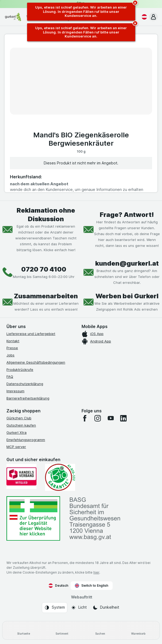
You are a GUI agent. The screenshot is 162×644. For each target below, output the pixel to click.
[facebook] (85, 418)
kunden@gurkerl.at (127, 263)
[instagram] (98, 418)
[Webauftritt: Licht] (79, 608)
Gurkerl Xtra (16, 432)
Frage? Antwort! (127, 215)
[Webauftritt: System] (55, 608)
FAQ (10, 376)
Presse (12, 348)
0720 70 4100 (44, 269)
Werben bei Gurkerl (127, 296)
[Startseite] (24, 630)
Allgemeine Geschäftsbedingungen (36, 362)
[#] (33, 519)
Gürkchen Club (19, 418)
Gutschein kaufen (21, 425)
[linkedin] (123, 418)
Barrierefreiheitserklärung (28, 398)
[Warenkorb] (139, 630)
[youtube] (111, 418)
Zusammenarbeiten (46, 296)
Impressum (15, 391)
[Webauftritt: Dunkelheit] (106, 608)
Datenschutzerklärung (25, 384)
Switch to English (92, 586)
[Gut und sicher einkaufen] (60, 477)
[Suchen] (100, 630)
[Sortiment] (62, 630)
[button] (153, 17)
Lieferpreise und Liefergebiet (31, 334)
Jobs (10, 355)
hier (96, 572)
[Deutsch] (143, 17)
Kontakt (13, 341)
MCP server (16, 447)
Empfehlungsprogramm (26, 440)
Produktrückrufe (20, 370)
